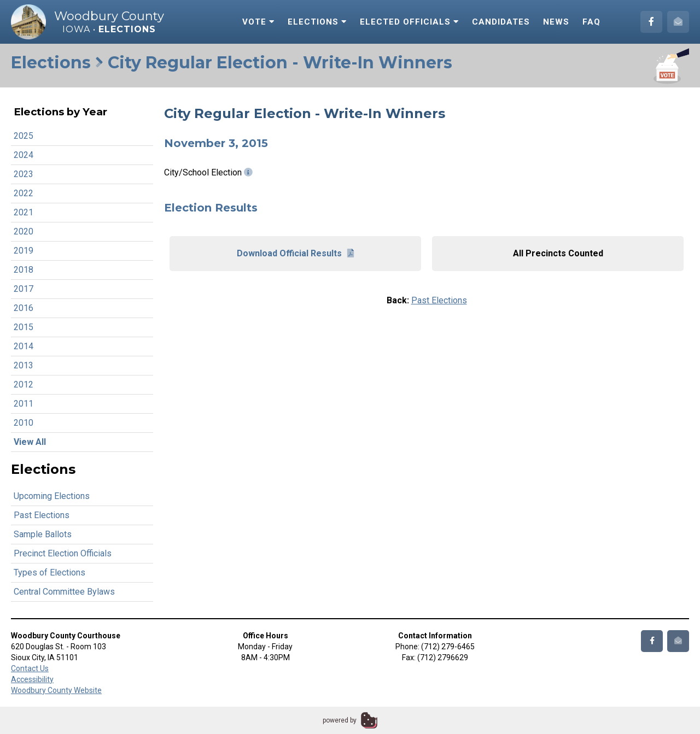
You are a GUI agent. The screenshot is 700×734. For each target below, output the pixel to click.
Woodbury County (109, 16)
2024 (24, 155)
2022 (24, 193)
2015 (24, 327)
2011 (24, 404)
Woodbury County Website (56, 690)
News (556, 22)
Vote (258, 22)
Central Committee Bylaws (64, 592)
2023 (24, 174)
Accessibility (32, 679)
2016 (24, 308)
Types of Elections (49, 572)
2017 (24, 289)
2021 (24, 212)
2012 (24, 384)
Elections (317, 22)
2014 (24, 346)
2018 (24, 270)
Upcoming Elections (52, 496)
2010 (24, 423)
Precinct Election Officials (63, 553)
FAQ (591, 22)
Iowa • (109, 29)
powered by (340, 720)
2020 (24, 231)
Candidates (501, 22)
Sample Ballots (43, 534)
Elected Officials (409, 22)
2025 (24, 136)
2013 (24, 365)
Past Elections (42, 515)
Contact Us (30, 668)
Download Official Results (295, 253)
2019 (24, 251)
